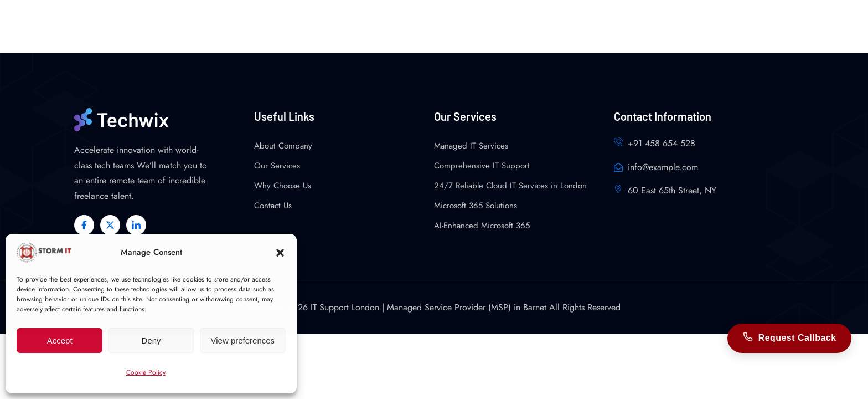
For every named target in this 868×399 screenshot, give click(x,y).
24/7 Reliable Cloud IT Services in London (510, 186)
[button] (280, 253)
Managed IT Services (471, 146)
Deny (151, 341)
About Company (283, 146)
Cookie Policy (146, 372)
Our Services (277, 166)
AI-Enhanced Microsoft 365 (482, 226)
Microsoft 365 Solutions (476, 206)
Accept (60, 341)
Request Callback (789, 338)
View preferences (243, 341)
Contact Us (273, 206)
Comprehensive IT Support (482, 166)
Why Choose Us (283, 186)
